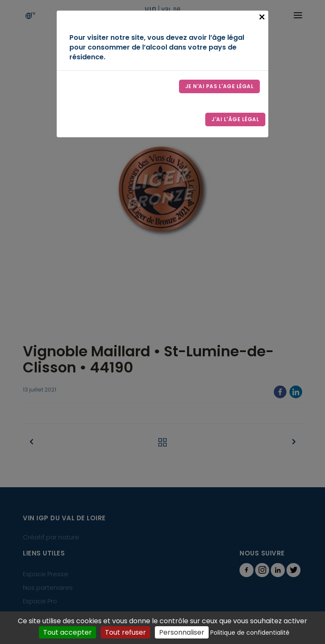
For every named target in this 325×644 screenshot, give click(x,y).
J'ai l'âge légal (235, 119)
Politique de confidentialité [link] (250, 633)
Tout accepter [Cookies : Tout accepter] (67, 632)
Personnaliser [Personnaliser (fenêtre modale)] (182, 632)
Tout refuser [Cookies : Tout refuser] (125, 632)
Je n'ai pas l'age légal (220, 86)
